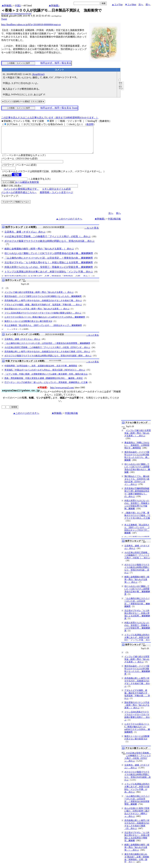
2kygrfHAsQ (38, 74)
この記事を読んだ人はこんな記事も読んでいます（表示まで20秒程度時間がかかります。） (50, 118)
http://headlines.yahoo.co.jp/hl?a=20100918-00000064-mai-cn (31, 24)
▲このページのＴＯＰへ (69, 224)
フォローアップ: (10, 201)
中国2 (18, 6)
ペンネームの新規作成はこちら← (19, 198)
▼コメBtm (131, 5)
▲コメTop (117, 5)
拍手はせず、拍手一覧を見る (56, 63)
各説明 (90, 124)
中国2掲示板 (114, 224)
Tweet (4, 19)
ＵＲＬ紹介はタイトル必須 (56, 194)
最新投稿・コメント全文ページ (56, 198)
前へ (148, 5)
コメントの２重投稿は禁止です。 (21, 194)
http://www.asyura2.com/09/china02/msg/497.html (16, 14)
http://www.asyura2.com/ (62, 393)
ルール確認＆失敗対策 (27, 187)
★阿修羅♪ (7, 6)
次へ (141, 5)
